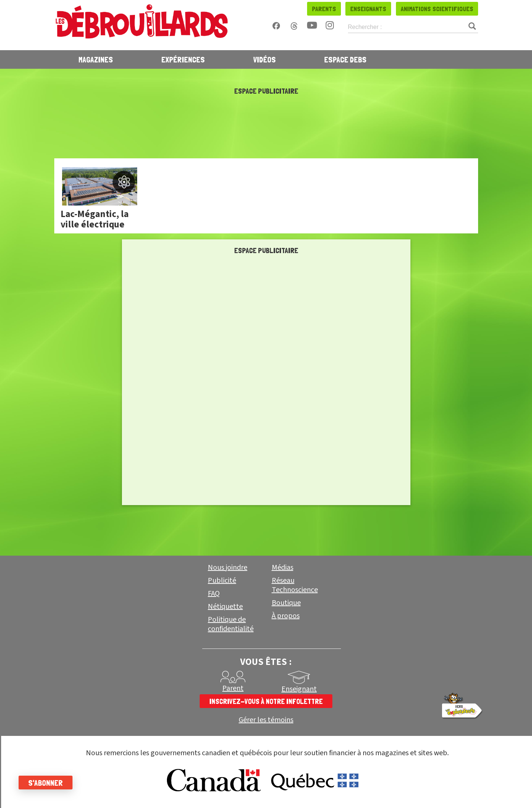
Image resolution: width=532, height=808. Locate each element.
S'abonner (46, 783)
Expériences (183, 59)
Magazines (96, 59)
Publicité (222, 581)
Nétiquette (225, 607)
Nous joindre (228, 568)
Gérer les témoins (266, 720)
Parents (324, 9)
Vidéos (265, 59)
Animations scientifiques (437, 9)
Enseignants (368, 9)
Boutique (286, 603)
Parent (233, 688)
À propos (286, 616)
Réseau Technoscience (295, 585)
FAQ (214, 594)
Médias (283, 568)
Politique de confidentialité (231, 624)
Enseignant (299, 689)
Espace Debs (345, 59)
